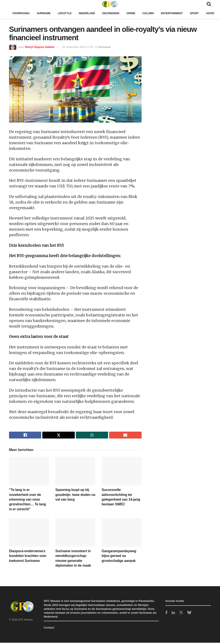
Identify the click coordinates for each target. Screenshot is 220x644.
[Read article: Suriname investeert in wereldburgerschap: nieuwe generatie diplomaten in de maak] (75, 534)
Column (156, 13)
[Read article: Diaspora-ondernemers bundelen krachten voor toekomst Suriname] (29, 534)
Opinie (138, 13)
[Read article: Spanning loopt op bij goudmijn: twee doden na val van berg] (75, 473)
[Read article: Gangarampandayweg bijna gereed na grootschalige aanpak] (122, 534)
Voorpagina (22, 13)
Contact (49, 629)
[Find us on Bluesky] (189, 614)
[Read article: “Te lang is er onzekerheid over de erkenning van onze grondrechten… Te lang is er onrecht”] (29, 473)
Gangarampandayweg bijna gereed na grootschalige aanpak (119, 557)
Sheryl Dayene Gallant (39, 47)
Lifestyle (68, 13)
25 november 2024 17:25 (78, 47)
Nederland (92, 13)
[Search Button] (209, 4)
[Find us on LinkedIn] (173, 614)
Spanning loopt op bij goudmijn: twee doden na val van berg (75, 496)
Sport (205, 13)
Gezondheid (117, 13)
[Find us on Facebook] (166, 614)
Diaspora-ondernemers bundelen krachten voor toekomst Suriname (28, 557)
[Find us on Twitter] (181, 614)
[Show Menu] (11, 4)
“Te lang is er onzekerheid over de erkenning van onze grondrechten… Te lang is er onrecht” (27, 501)
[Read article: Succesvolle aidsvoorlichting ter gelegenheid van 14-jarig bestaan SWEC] (122, 473)
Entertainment (181, 13)
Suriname (46, 13)
